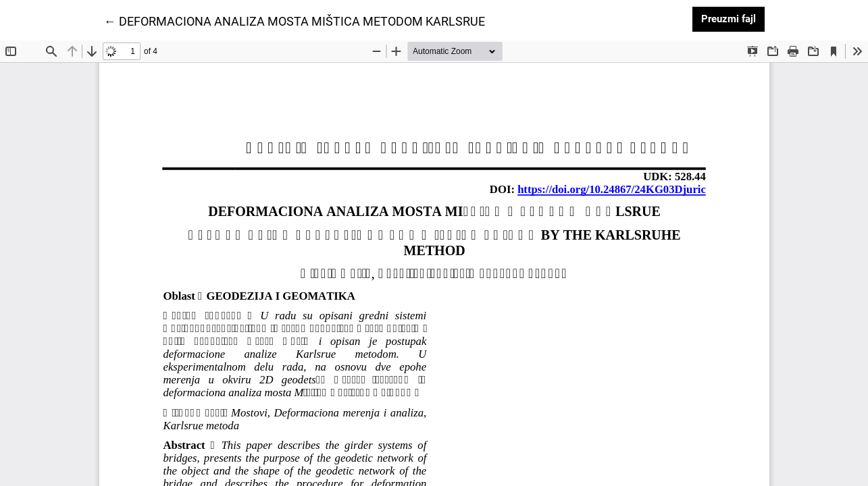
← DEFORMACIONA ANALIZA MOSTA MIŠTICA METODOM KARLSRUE (295, 20)
